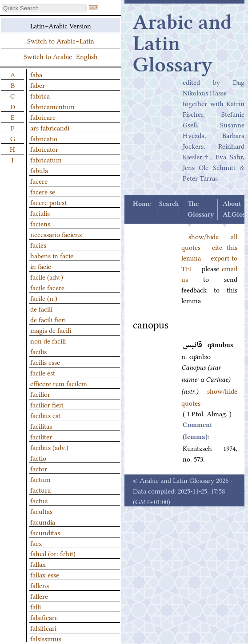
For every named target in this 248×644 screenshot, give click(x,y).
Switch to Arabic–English (61, 56)
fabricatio (44, 138)
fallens (40, 585)
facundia (43, 522)
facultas (41, 511)
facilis (38, 351)
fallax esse (45, 574)
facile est (43, 372)
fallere (39, 596)
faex (36, 543)
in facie (41, 266)
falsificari (43, 628)
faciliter (41, 436)
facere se (43, 191)
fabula (39, 170)
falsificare (44, 617)
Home (142, 204)
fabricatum (46, 159)
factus (39, 500)
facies (38, 245)
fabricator (44, 149)
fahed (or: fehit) (53, 553)
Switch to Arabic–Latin (61, 40)
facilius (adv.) (49, 447)
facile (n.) (44, 298)
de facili (41, 308)
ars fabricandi (50, 127)
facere (39, 181)
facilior (40, 394)
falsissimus (46, 638)
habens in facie (52, 255)
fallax (38, 564)
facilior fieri (47, 404)
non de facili (48, 340)
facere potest (48, 202)
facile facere (47, 287)
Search (169, 204)
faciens (40, 223)
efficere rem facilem (59, 383)
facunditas (45, 532)
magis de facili (51, 330)
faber (38, 85)
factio (38, 458)
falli (36, 606)
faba (36, 74)
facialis (40, 213)
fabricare (43, 117)
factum (40, 479)
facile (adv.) (47, 277)
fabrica (40, 95)
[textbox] (44, 8)
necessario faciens (56, 234)
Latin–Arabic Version (61, 25)
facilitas (41, 426)
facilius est (45, 415)
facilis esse (45, 362)
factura (40, 490)
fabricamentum (52, 106)
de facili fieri (48, 319)
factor (39, 468)
